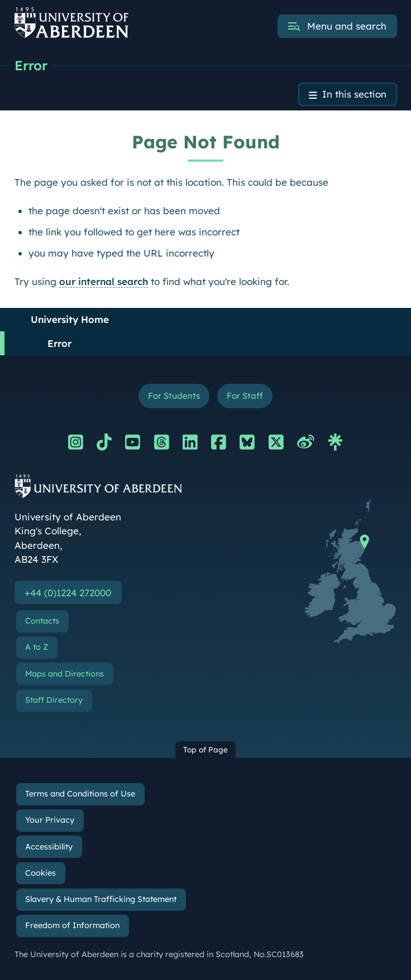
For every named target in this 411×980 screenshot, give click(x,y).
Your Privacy (50, 820)
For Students (174, 396)
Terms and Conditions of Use (80, 794)
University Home (70, 319)
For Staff (245, 396)
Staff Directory (54, 700)
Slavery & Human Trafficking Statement (101, 899)
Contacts (42, 621)
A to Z (37, 648)
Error (31, 65)
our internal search (104, 281)
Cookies (40, 873)
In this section (354, 95)
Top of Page (205, 750)
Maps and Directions (64, 674)
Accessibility (49, 847)
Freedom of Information (72, 925)
